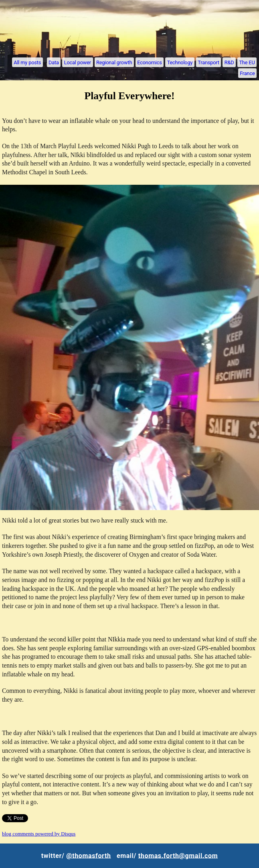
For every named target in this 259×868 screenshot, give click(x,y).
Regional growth (114, 62)
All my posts (27, 62)
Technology (180, 62)
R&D (229, 62)
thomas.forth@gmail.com (178, 855)
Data (54, 62)
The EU (247, 62)
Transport (208, 62)
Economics (149, 62)
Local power (78, 62)
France (247, 73)
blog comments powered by (39, 834)
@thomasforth (88, 855)
